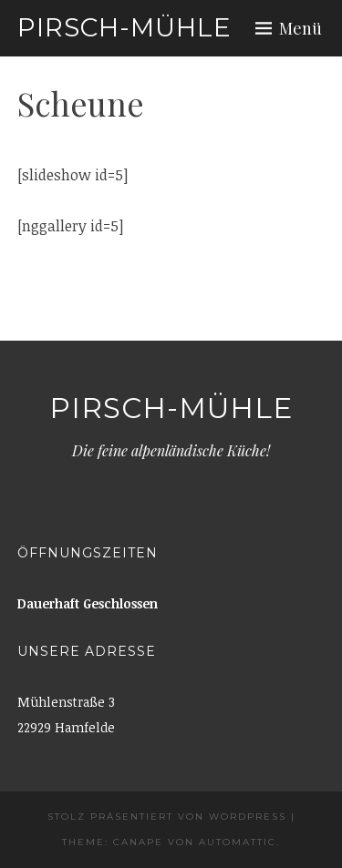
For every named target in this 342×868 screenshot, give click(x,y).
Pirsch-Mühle (124, 27)
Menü (301, 28)
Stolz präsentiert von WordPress (167, 817)
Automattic (238, 842)
